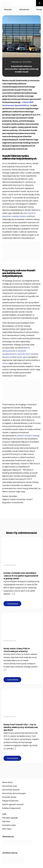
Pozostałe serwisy (9, 797)
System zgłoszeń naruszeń (13, 804)
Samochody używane (11, 790)
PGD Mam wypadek (10, 818)
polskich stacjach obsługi (28, 436)
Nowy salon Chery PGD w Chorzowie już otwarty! (17, 650)
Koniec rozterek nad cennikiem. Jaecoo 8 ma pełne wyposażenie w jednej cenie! (21, 576)
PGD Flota (6, 821)
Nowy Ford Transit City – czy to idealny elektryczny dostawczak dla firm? (21, 727)
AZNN (4, 814)
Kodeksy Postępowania (11, 808)
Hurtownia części (9, 825)
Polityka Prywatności (10, 801)
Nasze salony (7, 782)
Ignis (25, 357)
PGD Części (7, 829)
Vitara (5, 363)
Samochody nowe (10, 786)
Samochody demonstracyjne (14, 793)
